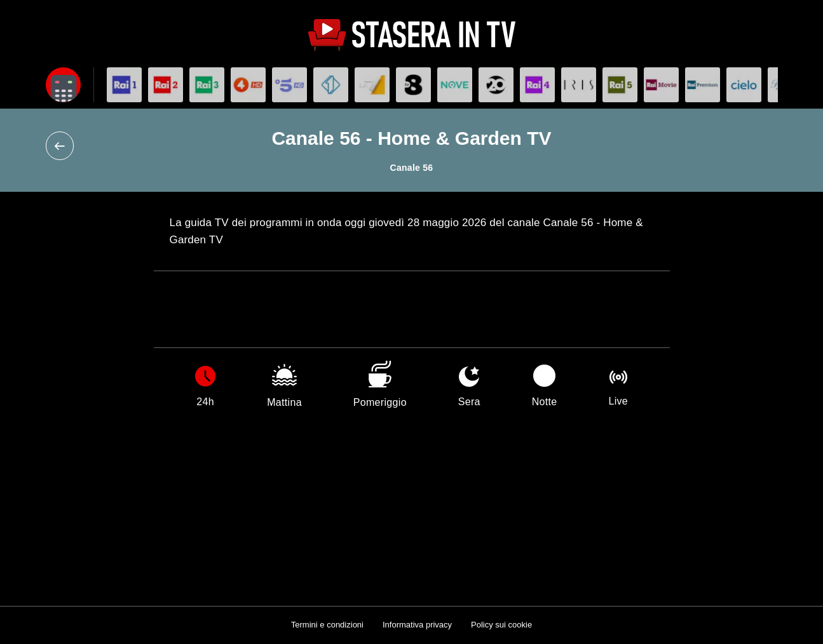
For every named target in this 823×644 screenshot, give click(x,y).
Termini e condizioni (327, 625)
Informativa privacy (417, 625)
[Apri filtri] (63, 85)
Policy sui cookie (501, 625)
